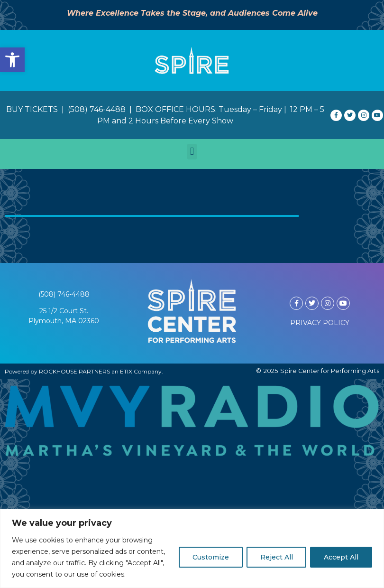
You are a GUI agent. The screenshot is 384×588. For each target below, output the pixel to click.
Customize (210, 557)
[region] (192, 548)
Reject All (276, 557)
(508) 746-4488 (64, 294)
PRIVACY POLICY (320, 323)
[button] (12, 60)
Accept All (341, 557)
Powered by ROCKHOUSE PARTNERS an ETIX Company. (84, 371)
